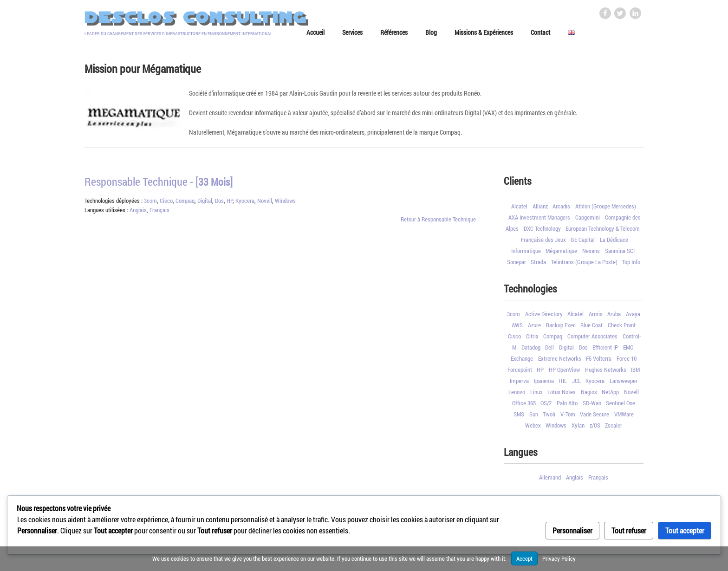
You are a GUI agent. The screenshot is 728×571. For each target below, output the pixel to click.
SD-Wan (592, 406)
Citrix (532, 339)
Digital (205, 204)
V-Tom (568, 417)
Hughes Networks (606, 373)
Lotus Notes (562, 395)
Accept (524, 558)
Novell (265, 204)
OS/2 (546, 406)
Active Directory (544, 317)
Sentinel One (621, 406)
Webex (533, 428)
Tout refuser (629, 530)
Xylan (578, 428)
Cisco (166, 204)
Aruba (614, 317)
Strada (538, 265)
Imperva (519, 384)
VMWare (624, 417)
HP (230, 204)
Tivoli (549, 417)
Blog (431, 36)
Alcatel (519, 209)
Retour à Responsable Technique (438, 222)
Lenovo (517, 395)
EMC (628, 350)
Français (159, 213)
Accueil (315, 36)
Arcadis (561, 209)
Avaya (633, 317)
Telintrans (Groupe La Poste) (584, 265)
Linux (536, 395)
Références (394, 36)
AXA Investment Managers (539, 220)
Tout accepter (685, 530)
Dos (219, 204)
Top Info (631, 265)
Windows (285, 204)
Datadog (531, 350)
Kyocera (245, 204)
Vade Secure (595, 417)
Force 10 (627, 362)
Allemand (550, 480)
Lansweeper (624, 384)
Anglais (138, 213)
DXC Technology (542, 231)
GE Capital (583, 242)
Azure (534, 328)
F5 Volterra (599, 362)
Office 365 (524, 406)
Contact (540, 36)
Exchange (522, 362)
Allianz (540, 209)
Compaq (185, 204)
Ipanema (544, 384)
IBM (635, 373)
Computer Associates (592, 339)
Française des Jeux (543, 242)
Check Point (622, 328)
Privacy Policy (559, 558)
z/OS (595, 428)
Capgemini (588, 220)
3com (150, 204)
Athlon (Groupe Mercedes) (606, 209)
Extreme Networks (560, 362)
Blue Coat (591, 328)
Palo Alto (567, 406)
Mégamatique (561, 253)
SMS (519, 417)
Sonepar (517, 265)
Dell (549, 350)
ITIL (563, 384)
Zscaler (614, 428)
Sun (534, 417)
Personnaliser (572, 530)
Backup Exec (561, 328)
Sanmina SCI (620, 253)
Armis (596, 317)
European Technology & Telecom (603, 231)
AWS (517, 328)
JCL (576, 384)
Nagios (589, 395)
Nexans (591, 253)
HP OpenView (564, 373)
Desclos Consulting (196, 18)
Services (352, 36)
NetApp (610, 395)
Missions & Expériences (484, 36)
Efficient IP (605, 350)
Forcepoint (520, 373)
